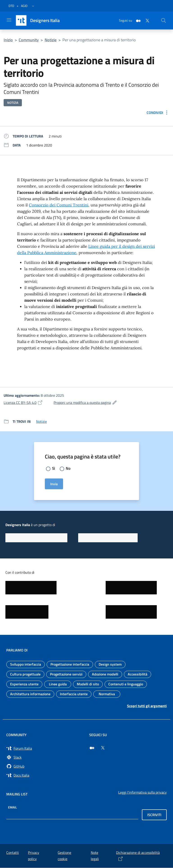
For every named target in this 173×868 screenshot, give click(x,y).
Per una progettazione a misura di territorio (99, 40)
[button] (33, 6)
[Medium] (137, 20)
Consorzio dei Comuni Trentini (59, 205)
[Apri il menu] (9, 20)
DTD (11, 6)
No (68, 468)
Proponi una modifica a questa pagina (85, 403)
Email (13, 807)
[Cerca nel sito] (164, 20)
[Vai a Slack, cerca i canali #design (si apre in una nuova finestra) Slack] (45, 757)
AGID (24, 6)
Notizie (51, 40)
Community (29, 40)
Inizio (8, 40)
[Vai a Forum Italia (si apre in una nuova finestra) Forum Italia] (45, 748)
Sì (54, 468)
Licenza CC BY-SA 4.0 (23, 403)
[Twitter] (146, 20)
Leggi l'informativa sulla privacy (142, 793)
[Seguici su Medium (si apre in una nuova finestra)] (92, 748)
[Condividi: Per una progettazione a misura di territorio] (158, 113)
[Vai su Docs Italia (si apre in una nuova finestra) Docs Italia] (45, 775)
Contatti (13, 853)
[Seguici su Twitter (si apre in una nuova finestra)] (103, 748)
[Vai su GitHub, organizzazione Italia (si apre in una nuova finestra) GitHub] (45, 766)
